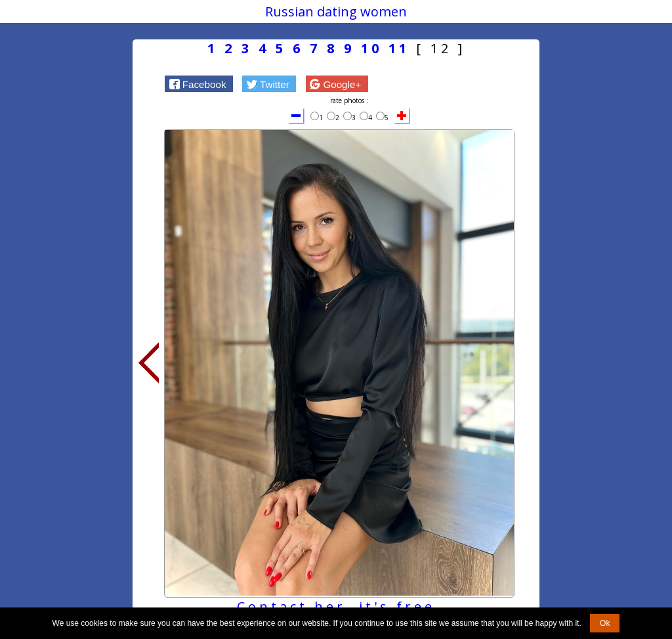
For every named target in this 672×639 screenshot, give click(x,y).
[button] (199, 83)
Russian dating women (336, 11)
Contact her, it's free (336, 606)
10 (371, 48)
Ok (605, 623)
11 (399, 48)
